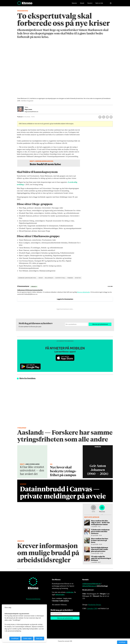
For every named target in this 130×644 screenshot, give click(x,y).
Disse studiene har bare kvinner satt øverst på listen (100, 540)
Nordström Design (94, 605)
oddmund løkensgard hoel (27, 278)
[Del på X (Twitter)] (104, 117)
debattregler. (60, 595)
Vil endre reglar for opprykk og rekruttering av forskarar (101, 558)
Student (90, 4)
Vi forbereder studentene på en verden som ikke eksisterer (100, 531)
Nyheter (74, 4)
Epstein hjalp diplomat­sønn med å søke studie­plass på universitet (100, 549)
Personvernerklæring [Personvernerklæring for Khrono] (33, 599)
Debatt (82, 4)
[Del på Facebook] (100, 117)
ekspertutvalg (60, 278)
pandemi (70, 278)
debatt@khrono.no (89, 586)
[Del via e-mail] (111, 117)
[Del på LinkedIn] (107, 117)
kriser (41, 278)
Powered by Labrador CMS (65, 641)
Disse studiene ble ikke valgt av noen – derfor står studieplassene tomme (100, 522)
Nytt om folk (99, 4)
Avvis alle (39, 638)
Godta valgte (27, 638)
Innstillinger (122, 642)
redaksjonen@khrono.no (91, 584)
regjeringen (49, 278)
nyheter (78, 278)
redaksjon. (70, 592)
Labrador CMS (92, 608)
